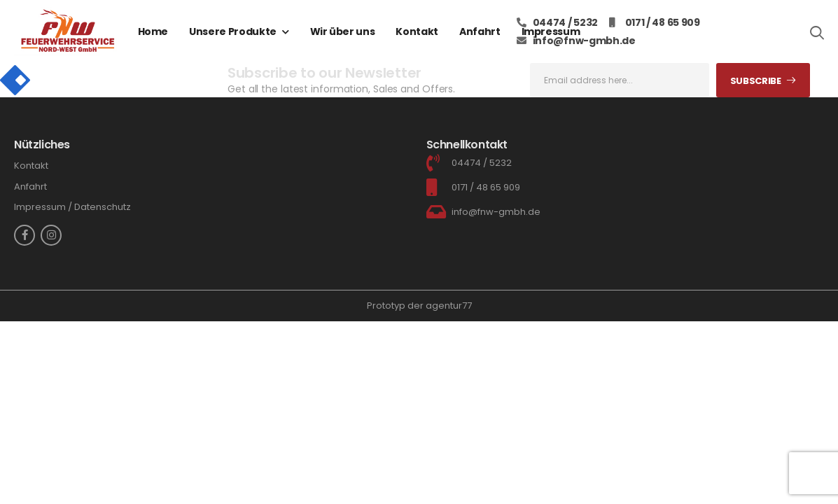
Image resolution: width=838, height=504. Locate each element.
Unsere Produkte (233, 31)
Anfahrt (480, 31)
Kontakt (417, 31)
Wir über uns (343, 31)
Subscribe (756, 81)
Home (153, 31)
